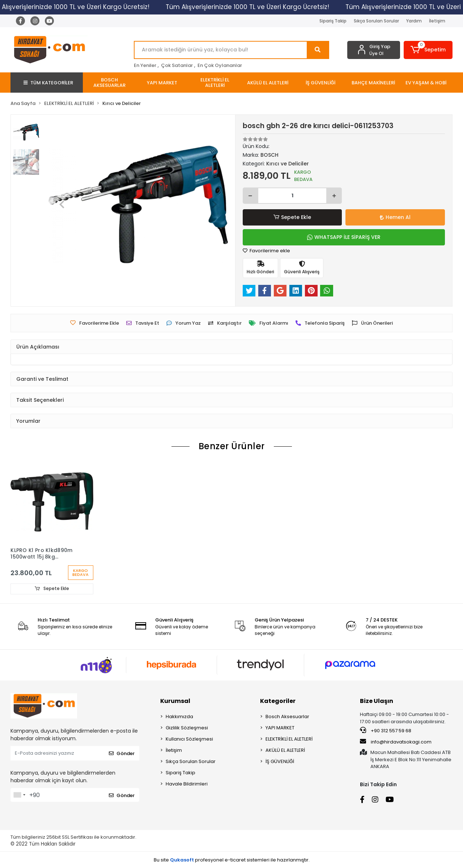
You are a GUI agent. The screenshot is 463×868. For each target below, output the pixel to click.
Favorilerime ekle (266, 251)
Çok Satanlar (177, 65)
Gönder (122, 753)
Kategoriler (278, 701)
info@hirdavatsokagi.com (396, 742)
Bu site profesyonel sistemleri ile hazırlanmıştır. (232, 860)
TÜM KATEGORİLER (48, 83)
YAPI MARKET (280, 728)
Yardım (414, 21)
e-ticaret (235, 860)
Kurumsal (175, 701)
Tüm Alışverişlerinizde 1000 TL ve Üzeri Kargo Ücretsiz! (252, 7)
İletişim (437, 21)
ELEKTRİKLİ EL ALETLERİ (289, 739)
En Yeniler (145, 65)
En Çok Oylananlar (220, 65)
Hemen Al (395, 217)
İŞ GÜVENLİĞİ (280, 762)
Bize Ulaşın (377, 701)
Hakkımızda (179, 717)
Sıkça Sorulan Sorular (376, 21)
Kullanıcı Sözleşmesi (189, 739)
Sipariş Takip (333, 21)
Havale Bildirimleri (187, 784)
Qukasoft (182, 860)
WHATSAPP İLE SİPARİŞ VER (344, 237)
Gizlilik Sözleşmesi (187, 728)
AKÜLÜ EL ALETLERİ (285, 751)
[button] (428, 50)
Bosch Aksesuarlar (287, 717)
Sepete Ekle (292, 217)
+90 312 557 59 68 (386, 731)
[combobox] (19, 795)
